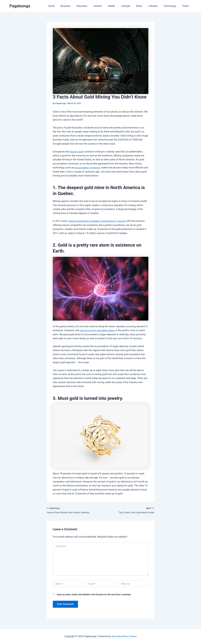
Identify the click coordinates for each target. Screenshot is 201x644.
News (144, 6)
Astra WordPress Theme (124, 636)
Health (118, 6)
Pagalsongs (20, 6)
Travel (186, 6)
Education (91, 6)
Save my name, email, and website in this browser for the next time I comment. (94, 595)
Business (76, 6)
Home (63, 6)
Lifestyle (131, 6)
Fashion (105, 6)
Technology (172, 6)
